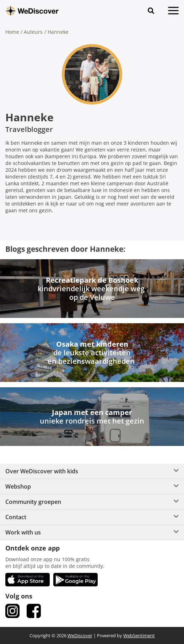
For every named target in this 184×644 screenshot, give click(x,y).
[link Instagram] (12, 611)
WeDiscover (80, 635)
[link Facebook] (34, 611)
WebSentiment (139, 635)
